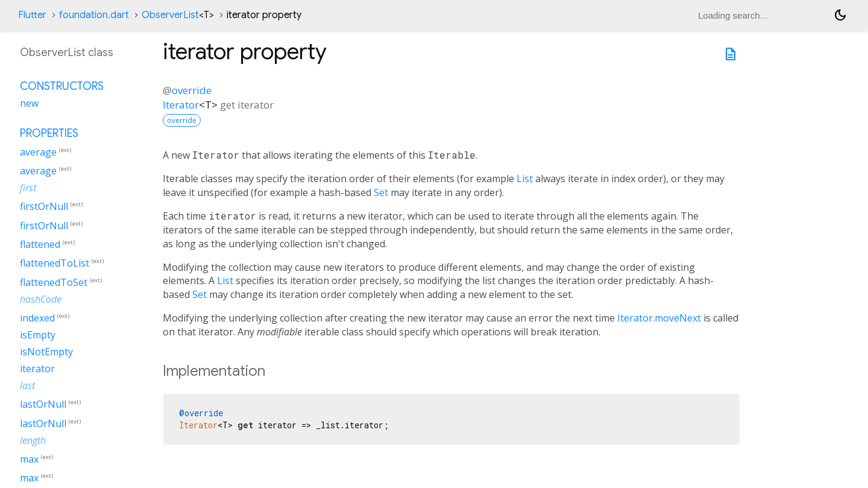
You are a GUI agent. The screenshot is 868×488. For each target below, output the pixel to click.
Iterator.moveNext (659, 318)
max (29, 459)
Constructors (62, 86)
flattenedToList (55, 264)
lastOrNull (43, 405)
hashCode (41, 299)
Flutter (32, 15)
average (38, 152)
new (29, 103)
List (525, 179)
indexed (37, 318)
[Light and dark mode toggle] (840, 15)
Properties (49, 133)
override (192, 90)
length (33, 440)
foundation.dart (94, 15)
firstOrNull (44, 207)
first (28, 188)
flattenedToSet (54, 282)
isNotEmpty (46, 352)
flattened (40, 244)
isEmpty (38, 335)
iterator (37, 369)
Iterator (181, 105)
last (27, 385)
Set (381, 192)
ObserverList (178, 15)
